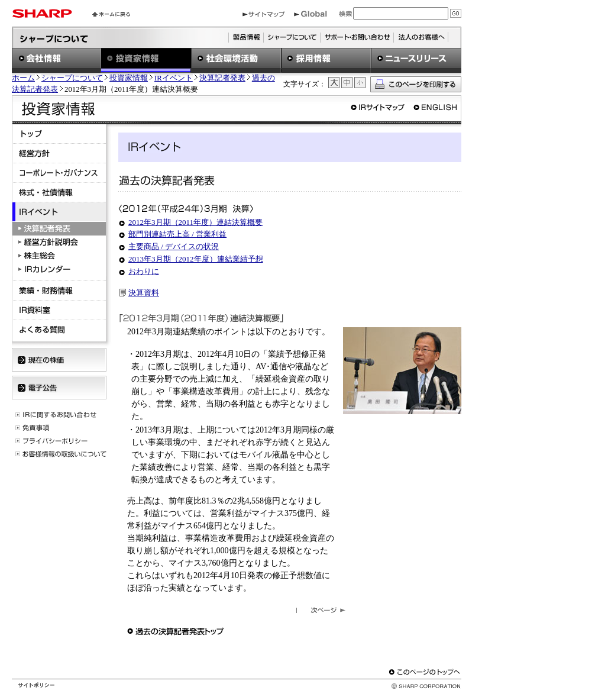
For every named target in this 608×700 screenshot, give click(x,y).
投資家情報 (129, 78)
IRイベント (174, 78)
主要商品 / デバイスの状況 (174, 246)
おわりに (144, 271)
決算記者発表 (222, 78)
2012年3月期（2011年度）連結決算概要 (195, 222)
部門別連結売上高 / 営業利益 (177, 234)
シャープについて (72, 78)
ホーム (23, 78)
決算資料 (144, 293)
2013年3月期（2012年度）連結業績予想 (196, 259)
